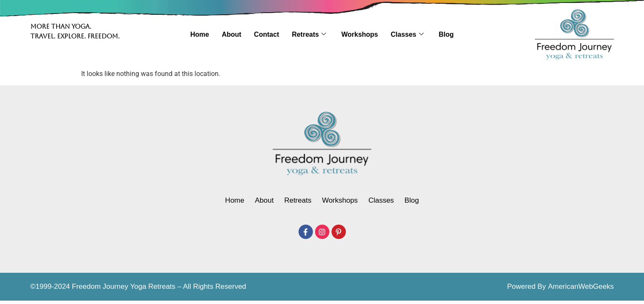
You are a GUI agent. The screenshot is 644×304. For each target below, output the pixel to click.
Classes (407, 34)
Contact (267, 34)
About (231, 34)
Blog (447, 34)
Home (200, 34)
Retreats (309, 34)
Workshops (360, 34)
